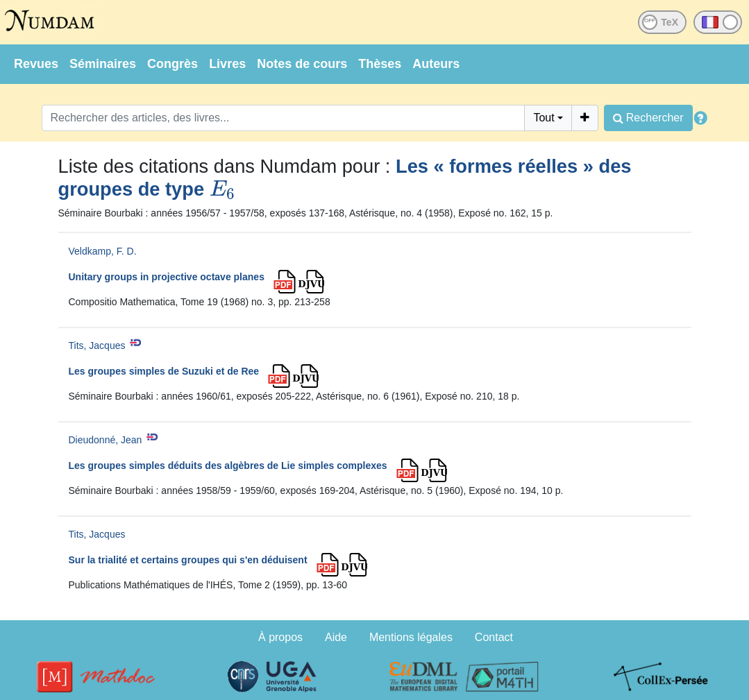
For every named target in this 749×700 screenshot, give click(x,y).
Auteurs (436, 64)
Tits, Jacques (97, 345)
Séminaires (103, 64)
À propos (280, 637)
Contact (494, 637)
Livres (227, 64)
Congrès (172, 64)
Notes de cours (302, 64)
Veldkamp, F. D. (103, 251)
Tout (544, 118)
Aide (336, 637)
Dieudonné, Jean (106, 440)
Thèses (380, 64)
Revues (36, 64)
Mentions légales (411, 637)
